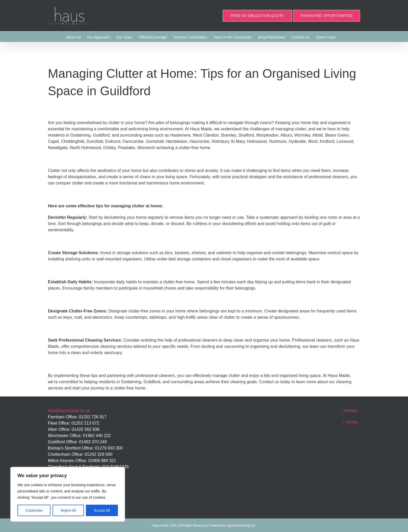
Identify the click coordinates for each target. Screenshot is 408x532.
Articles (351, 411)
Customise (34, 510)
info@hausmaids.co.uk (69, 411)
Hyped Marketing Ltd (241, 525)
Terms (352, 422)
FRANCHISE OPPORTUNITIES (326, 16)
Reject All (68, 510)
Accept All (102, 510)
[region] (68, 494)
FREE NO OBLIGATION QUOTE (257, 16)
